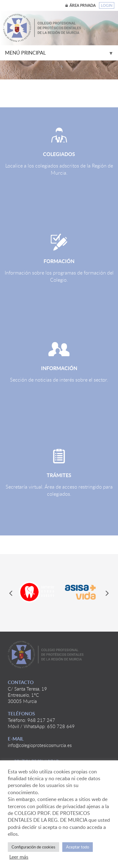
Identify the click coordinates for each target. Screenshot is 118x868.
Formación (59, 261)
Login (107, 5)
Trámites (59, 475)
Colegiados (59, 154)
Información (59, 368)
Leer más (19, 857)
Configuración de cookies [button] (33, 847)
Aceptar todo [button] (78, 847)
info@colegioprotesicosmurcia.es (40, 745)
